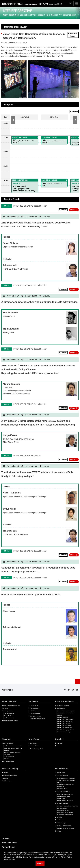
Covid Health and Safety (10, 721)
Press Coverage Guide (37, 749)
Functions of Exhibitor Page (65, 814)
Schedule (59, 817)
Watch (72, 210)
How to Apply (61, 798)
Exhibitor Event (34, 711)
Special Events (61, 708)
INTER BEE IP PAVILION (65, 728)
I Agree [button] (40, 863)
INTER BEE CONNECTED (65, 721)
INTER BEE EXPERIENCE (65, 719)
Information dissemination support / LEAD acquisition (68, 807)
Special (6, 759)
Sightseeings (7, 781)
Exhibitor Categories (62, 775)
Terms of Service (10, 843)
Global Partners (9, 716)
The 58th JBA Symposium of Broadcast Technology (66, 731)
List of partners (8, 711)
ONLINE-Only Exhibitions (64, 826)
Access (5, 773)
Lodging (6, 778)
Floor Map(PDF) (35, 708)
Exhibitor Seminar (35, 714)
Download (59, 743)
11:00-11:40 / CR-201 (49, 137)
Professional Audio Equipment (13, 746)
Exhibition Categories (64, 796)
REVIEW (59, 746)
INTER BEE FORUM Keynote (66, 711)
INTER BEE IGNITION (64, 724)
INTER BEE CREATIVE (64, 726)
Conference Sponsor (63, 810)
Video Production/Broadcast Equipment (12, 753)
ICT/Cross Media (9, 756)
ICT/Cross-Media (62, 789)
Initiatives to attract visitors (65, 812)
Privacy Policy (8, 847)
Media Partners (9, 718)
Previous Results (62, 820)
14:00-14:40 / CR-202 (49, 180)
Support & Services (62, 803)
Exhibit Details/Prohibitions (65, 801)
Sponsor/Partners (9, 714)
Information (33, 743)
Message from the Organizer (12, 705)
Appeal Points (61, 773)
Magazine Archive (9, 761)
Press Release (34, 746)
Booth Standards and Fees (65, 794)
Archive (6, 708)
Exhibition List (34, 705)
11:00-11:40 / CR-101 (20, 137)
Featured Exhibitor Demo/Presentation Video (37, 718)
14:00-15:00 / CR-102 (20, 180)
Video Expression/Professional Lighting (13, 749)
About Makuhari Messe (10, 775)
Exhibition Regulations (63, 791)
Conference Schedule (63, 705)
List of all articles (8, 743)
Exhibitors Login (61, 823)
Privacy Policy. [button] (10, 859)
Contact (59, 831)
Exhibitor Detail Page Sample (66, 828)
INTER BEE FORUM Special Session (66, 714)
